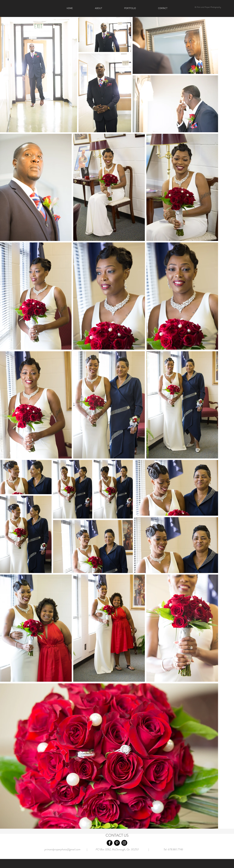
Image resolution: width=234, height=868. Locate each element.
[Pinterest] (117, 843)
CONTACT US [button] (117, 835)
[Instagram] (124, 843)
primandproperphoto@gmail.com (62, 849)
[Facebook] (110, 843)
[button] (163, 8)
